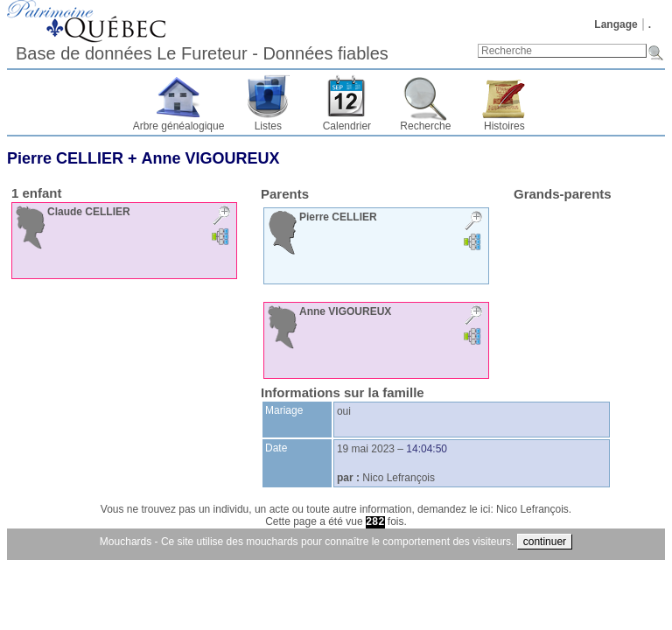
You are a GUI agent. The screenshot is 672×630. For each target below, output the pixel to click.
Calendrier (347, 126)
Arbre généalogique (179, 126)
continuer (545, 542)
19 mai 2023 (366, 449)
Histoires (504, 126)
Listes (268, 126)
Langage (616, 24)
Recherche (425, 126)
